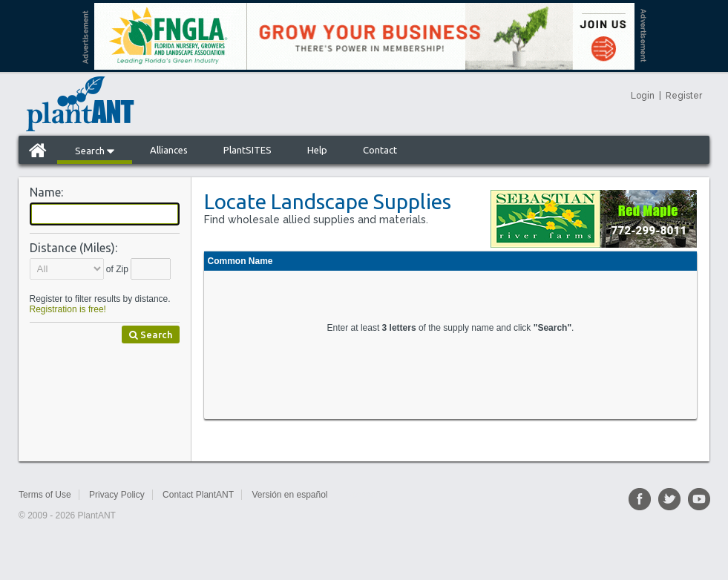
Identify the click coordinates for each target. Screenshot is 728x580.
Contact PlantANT (198, 495)
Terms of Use (45, 495)
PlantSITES (247, 150)
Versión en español (289, 495)
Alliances (169, 150)
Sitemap (361, 495)
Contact (380, 150)
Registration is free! (68, 309)
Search (95, 151)
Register (684, 96)
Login (643, 96)
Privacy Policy (117, 495)
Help (317, 150)
